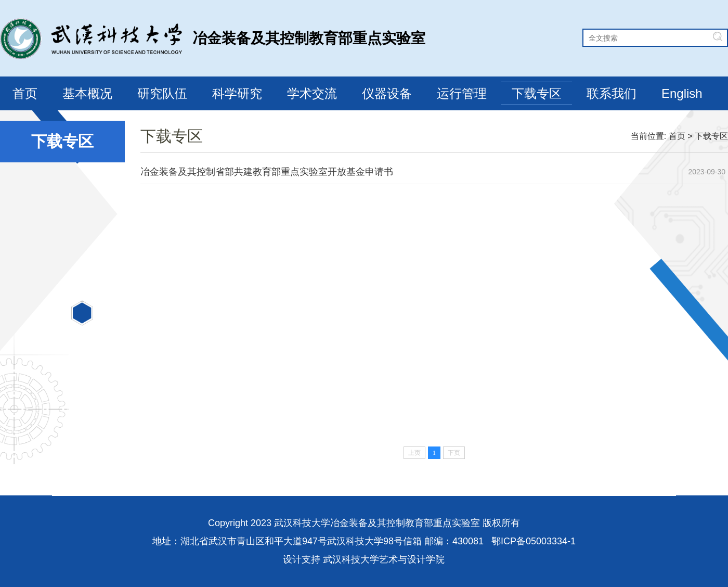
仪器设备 (387, 93)
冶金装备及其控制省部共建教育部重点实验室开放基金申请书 (267, 172)
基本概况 (87, 93)
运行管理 (462, 93)
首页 (25, 93)
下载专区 (537, 93)
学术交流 (312, 93)
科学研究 (237, 93)
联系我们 (612, 93)
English (682, 93)
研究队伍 (162, 93)
